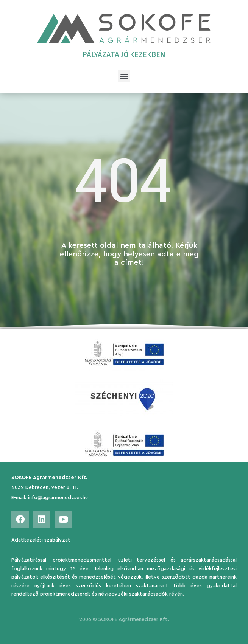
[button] (124, 76)
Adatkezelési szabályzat (41, 540)
